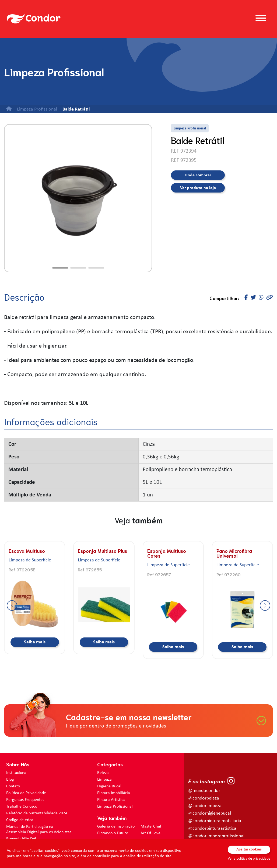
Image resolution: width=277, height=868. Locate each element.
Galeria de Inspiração (116, 826)
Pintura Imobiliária (114, 793)
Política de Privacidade (26, 793)
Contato (13, 786)
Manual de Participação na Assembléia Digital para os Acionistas (39, 829)
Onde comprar (198, 175)
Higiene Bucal (109, 786)
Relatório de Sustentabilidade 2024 (37, 813)
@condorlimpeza (205, 806)
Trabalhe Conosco (22, 807)
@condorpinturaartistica (212, 828)
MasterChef (151, 826)
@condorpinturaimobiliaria (215, 821)
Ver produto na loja (198, 188)
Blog (10, 780)
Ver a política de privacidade (249, 859)
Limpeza (104, 780)
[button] (60, 268)
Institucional (17, 773)
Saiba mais (35, 642)
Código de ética (20, 820)
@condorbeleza (204, 798)
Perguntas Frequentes (25, 800)
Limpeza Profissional (115, 807)
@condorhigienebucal (210, 813)
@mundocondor (204, 791)
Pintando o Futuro (113, 833)
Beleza (103, 773)
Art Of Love (150, 833)
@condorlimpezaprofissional (216, 836)
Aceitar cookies (249, 850)
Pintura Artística (111, 800)
